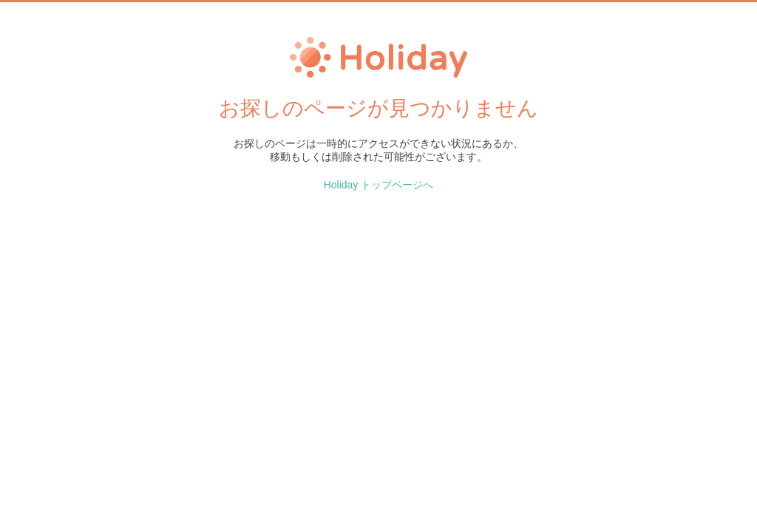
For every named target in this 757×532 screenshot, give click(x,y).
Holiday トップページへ (379, 185)
